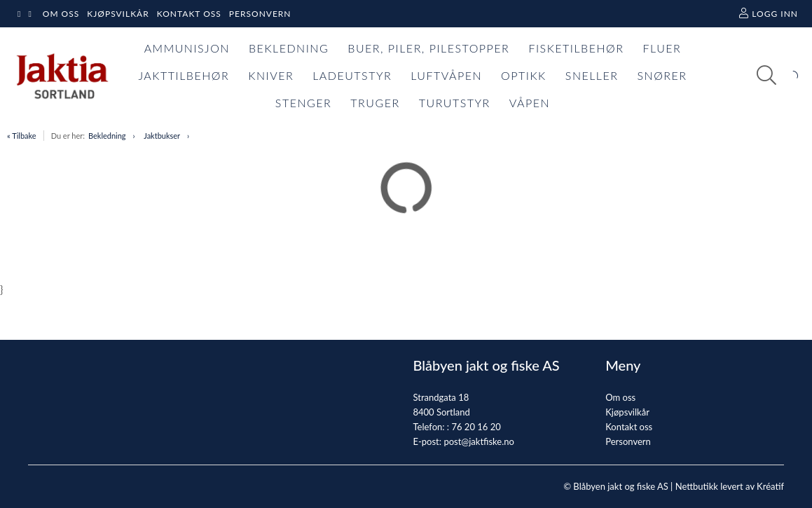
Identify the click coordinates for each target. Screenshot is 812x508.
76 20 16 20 (476, 427)
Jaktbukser (162, 136)
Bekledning (107, 136)
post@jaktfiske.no (479, 441)
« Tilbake (22, 136)
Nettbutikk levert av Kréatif (730, 486)
